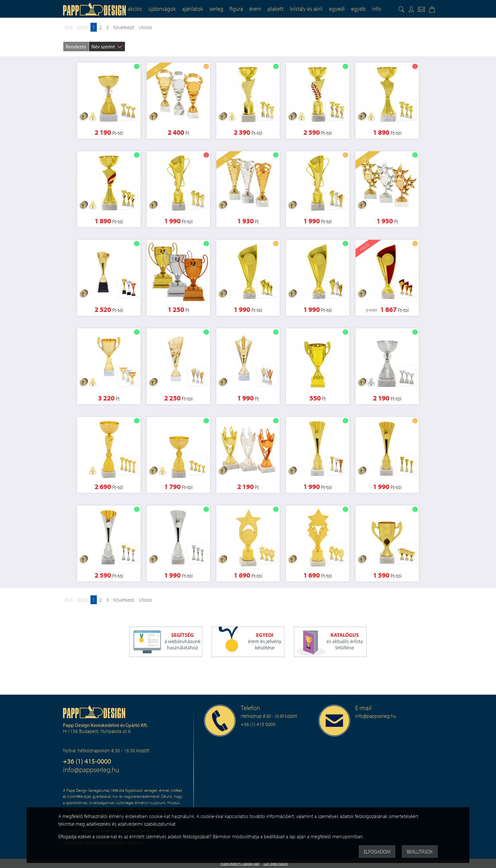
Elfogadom (377, 852)
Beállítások (420, 852)
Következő (124, 27)
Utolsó (146, 27)
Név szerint (103, 46)
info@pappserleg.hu (91, 769)
